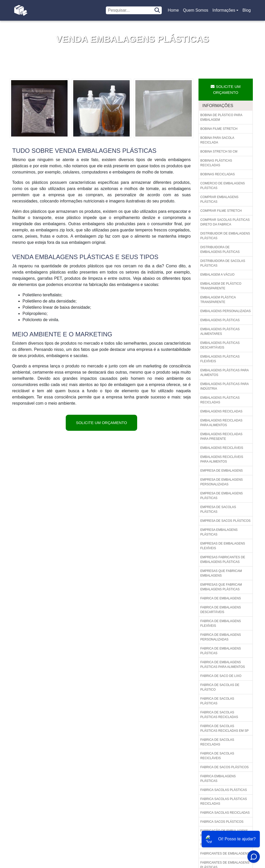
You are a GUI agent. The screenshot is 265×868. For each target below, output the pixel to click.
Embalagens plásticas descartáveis (220, 345)
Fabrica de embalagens (221, 598)
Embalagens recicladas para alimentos (221, 423)
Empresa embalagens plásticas (219, 532)
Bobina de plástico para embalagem (221, 117)
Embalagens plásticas (220, 320)
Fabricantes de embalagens (225, 854)
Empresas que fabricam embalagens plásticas (221, 587)
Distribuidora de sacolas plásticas (223, 263)
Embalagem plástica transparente (218, 300)
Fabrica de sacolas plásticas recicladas (219, 715)
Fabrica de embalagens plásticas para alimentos (223, 665)
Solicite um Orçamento (101, 423)
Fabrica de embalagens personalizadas (221, 637)
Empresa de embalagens (222, 471)
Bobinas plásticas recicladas (216, 163)
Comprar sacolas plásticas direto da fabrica (225, 222)
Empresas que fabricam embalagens (221, 573)
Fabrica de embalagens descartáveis (221, 610)
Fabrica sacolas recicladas (225, 813)
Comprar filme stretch (221, 211)
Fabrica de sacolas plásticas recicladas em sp (224, 728)
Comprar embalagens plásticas (219, 199)
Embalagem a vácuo (217, 275)
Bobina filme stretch (219, 129)
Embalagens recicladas (221, 411)
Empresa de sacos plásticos (225, 521)
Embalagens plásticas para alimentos (224, 373)
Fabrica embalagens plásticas (218, 779)
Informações (224, 10)
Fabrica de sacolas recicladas (217, 742)
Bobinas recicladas (218, 174)
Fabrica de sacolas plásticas (217, 701)
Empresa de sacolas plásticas (218, 509)
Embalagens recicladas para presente (221, 436)
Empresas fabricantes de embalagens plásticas (223, 560)
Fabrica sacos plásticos (222, 822)
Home (174, 12)
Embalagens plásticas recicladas (220, 400)
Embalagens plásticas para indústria (224, 386)
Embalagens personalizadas (226, 311)
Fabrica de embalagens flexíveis (221, 623)
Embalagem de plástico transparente (221, 286)
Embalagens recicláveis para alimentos (222, 459)
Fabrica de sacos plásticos (224, 767)
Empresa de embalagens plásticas (222, 496)
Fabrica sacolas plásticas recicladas (224, 801)
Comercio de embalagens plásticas (223, 186)
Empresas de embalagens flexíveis (223, 546)
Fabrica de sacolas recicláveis (217, 756)
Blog (247, 10)
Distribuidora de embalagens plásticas (220, 250)
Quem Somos (196, 10)
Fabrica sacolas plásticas (224, 790)
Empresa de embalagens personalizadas (222, 482)
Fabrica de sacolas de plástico (220, 687)
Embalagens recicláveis (222, 448)
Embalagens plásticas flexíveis (220, 359)
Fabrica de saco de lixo (221, 676)
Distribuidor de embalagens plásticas (225, 236)
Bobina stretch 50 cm (219, 152)
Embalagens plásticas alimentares (220, 331)
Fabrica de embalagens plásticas (221, 651)
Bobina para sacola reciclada (217, 140)
